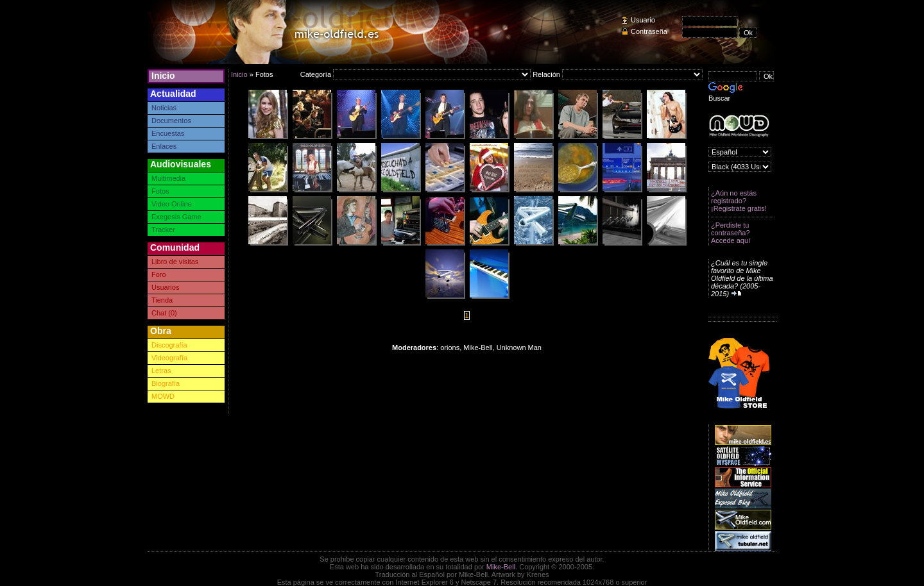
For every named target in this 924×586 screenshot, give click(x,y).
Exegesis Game (176, 217)
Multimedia (168, 178)
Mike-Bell (501, 567)
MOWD (163, 396)
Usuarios (165, 287)
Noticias (164, 108)
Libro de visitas (175, 262)
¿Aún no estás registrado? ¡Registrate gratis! (739, 201)
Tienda (162, 300)
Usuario (643, 20)
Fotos (160, 191)
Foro (159, 274)
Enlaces (164, 146)
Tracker (163, 230)
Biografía (166, 383)
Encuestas (168, 133)
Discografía (169, 345)
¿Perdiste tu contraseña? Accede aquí (731, 233)
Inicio (163, 76)
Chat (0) (164, 313)
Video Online (172, 204)
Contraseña (649, 31)
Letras (161, 371)
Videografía (169, 358)
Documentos (171, 121)
